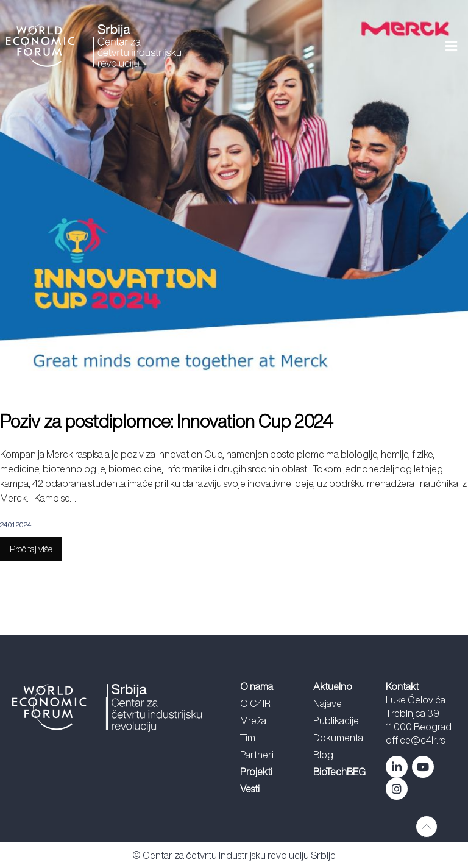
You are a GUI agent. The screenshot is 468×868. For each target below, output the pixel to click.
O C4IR (255, 703)
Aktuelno (333, 686)
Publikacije (336, 720)
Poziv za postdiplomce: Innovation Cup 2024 (170, 421)
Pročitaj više (31, 549)
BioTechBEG (339, 772)
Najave (328, 703)
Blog (323, 755)
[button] (328, 47)
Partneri (257, 755)
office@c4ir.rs (415, 740)
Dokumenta (338, 738)
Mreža (253, 720)
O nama (257, 686)
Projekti (256, 772)
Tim (248, 738)
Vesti (250, 789)
